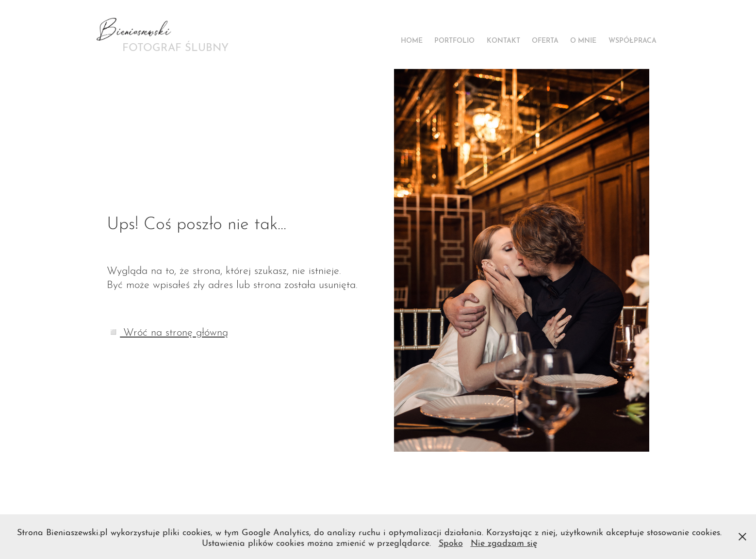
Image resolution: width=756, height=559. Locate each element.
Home (412, 39)
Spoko (451, 542)
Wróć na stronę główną (174, 331)
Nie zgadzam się (504, 542)
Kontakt (503, 39)
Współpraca (633, 39)
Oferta (545, 39)
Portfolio (454, 39)
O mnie (583, 39)
